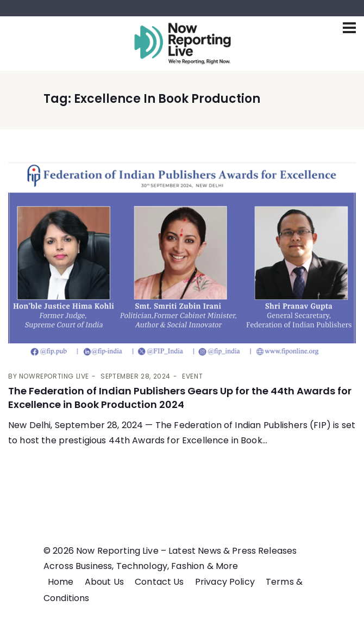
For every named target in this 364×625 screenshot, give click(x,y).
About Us (104, 582)
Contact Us (159, 582)
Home (61, 582)
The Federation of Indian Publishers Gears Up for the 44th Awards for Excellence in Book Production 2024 (180, 398)
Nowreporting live (54, 376)
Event (192, 376)
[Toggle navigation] (349, 28)
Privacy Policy (225, 582)
